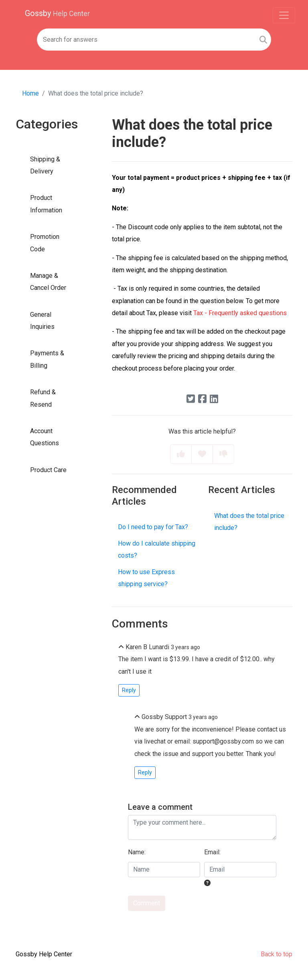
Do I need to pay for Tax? (153, 527)
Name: (137, 852)
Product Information (46, 204)
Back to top (277, 954)
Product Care (48, 470)
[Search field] (146, 40)
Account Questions (45, 437)
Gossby (57, 13)
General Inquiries (42, 321)
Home (30, 93)
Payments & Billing (47, 359)
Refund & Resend (43, 398)
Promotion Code (45, 243)
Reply (129, 690)
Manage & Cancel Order (48, 282)
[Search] (263, 40)
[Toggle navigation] (284, 15)
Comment (147, 903)
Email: (212, 852)
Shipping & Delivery (45, 165)
